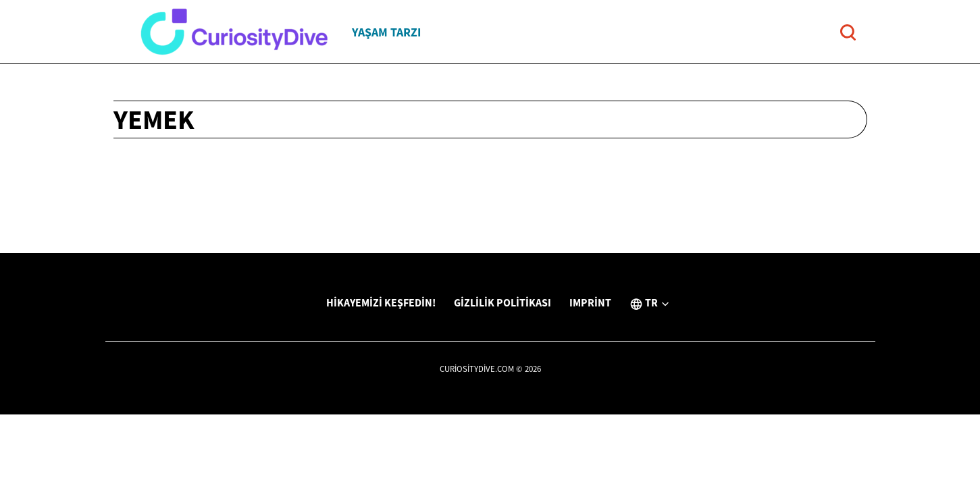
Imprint (590, 302)
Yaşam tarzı (386, 32)
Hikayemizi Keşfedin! (381, 302)
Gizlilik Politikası (502, 302)
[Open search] (848, 32)
